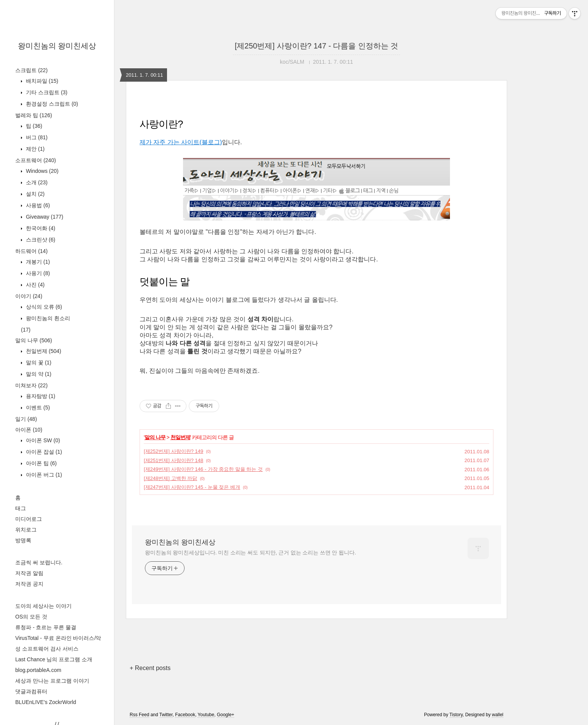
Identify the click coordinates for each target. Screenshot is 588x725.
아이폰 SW (42, 440)
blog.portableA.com (38, 670)
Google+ (226, 715)
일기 (26, 419)
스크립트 (31, 70)
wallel (498, 715)
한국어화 (40, 228)
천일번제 (43, 351)
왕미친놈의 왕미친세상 (57, 46)
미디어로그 (29, 519)
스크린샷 (40, 240)
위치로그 (26, 530)
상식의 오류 (43, 307)
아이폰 (29, 430)
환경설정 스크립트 (51, 104)
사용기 (37, 273)
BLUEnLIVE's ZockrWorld (46, 702)
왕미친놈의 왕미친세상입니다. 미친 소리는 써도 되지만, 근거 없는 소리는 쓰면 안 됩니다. (250, 553)
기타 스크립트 (46, 92)
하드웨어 (31, 251)
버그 (36, 137)
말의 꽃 (38, 362)
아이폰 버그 (43, 475)
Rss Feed (139, 715)
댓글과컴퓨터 (31, 691)
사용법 (37, 205)
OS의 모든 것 (31, 617)
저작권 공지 (29, 584)
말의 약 (38, 374)
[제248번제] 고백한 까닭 (170, 478)
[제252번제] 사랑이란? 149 (174, 451)
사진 (35, 285)
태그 (21, 508)
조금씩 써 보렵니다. (39, 562)
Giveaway (44, 217)
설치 (35, 194)
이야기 (29, 296)
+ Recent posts (150, 668)
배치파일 (41, 81)
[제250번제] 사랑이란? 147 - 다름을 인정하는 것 (317, 46)
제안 (35, 149)
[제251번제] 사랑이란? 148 (174, 460)
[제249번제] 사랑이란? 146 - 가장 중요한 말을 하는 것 (203, 469)
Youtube (206, 715)
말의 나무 (34, 340)
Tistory (456, 715)
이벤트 (37, 408)
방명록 (23, 540)
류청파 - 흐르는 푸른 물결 (46, 627)
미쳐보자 (31, 385)
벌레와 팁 (34, 115)
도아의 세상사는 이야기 (43, 606)
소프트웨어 (36, 160)
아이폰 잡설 (43, 452)
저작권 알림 (29, 573)
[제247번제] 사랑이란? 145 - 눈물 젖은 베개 (192, 487)
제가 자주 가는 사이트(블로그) (181, 142)
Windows (41, 171)
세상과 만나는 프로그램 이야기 (52, 681)
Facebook (185, 715)
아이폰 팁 (41, 463)
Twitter (166, 715)
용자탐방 (40, 396)
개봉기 (37, 262)
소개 (36, 182)
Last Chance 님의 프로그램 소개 (54, 659)
